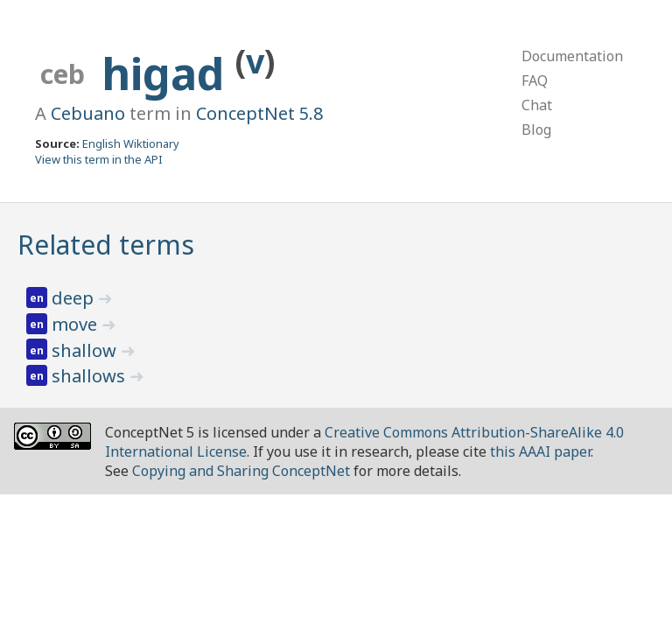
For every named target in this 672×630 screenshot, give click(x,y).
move (77, 324)
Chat (537, 105)
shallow (86, 350)
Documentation (572, 56)
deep (75, 298)
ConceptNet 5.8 (259, 113)
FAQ (535, 80)
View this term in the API (99, 159)
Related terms (106, 245)
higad (168, 73)
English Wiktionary (131, 143)
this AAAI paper (540, 451)
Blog (536, 129)
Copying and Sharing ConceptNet (241, 471)
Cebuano (88, 113)
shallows (91, 376)
